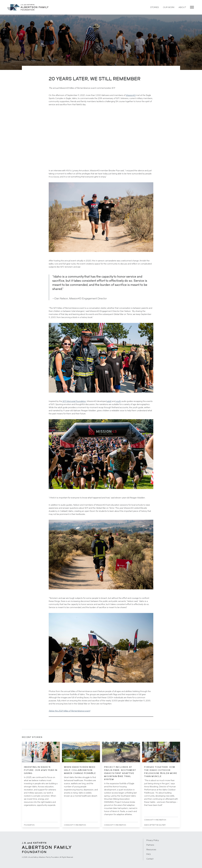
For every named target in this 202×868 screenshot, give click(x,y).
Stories (155, 7)
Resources (151, 849)
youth (118, 401)
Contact (150, 859)
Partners (150, 845)
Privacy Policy (153, 840)
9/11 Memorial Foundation (74, 401)
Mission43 (131, 95)
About (182, 7)
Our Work (169, 7)
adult (109, 401)
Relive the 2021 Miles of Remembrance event (69, 711)
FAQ (148, 854)
